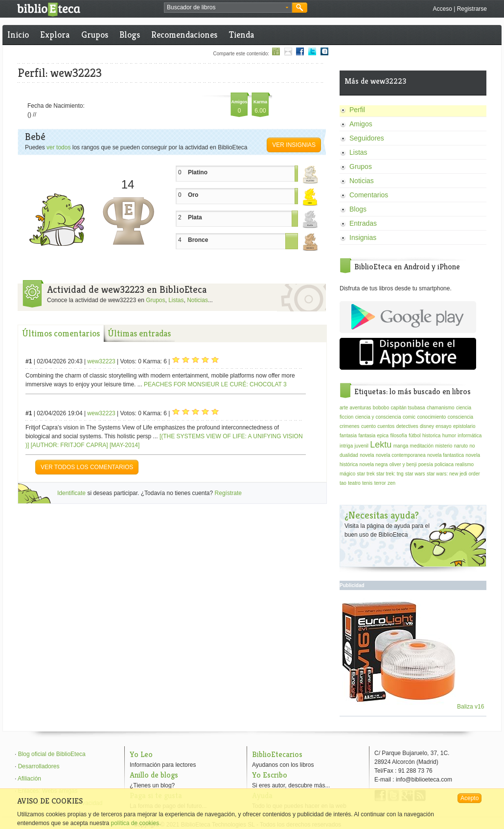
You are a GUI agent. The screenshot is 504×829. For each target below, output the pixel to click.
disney (427, 426)
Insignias (363, 237)
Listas (176, 300)
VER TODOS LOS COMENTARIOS (87, 467)
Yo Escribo (270, 775)
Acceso (442, 9)
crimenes (350, 426)
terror (380, 483)
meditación (422, 446)
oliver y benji (403, 464)
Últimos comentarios (61, 333)
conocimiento (431, 417)
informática (470, 436)
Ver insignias (294, 145)
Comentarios (369, 195)
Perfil (357, 110)
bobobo (381, 408)
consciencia (460, 417)
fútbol (414, 436)
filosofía (398, 436)
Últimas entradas (139, 333)
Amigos (361, 124)
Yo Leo (141, 754)
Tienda (241, 35)
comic (409, 417)
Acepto (470, 798)
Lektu (381, 445)
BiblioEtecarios (277, 754)
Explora (55, 35)
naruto (461, 446)
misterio (444, 446)
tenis (367, 483)
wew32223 (101, 361)
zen (391, 483)
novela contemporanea (401, 455)
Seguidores (367, 138)
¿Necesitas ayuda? (382, 515)
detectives (407, 426)
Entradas (363, 223)
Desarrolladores (39, 766)
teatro (354, 483)
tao (343, 483)
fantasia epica (373, 436)
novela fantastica (446, 455)
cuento (368, 426)
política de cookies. (136, 823)
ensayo (443, 426)
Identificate (71, 493)
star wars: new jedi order (453, 474)
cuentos (386, 426)
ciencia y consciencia (378, 417)
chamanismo (441, 408)
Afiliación (29, 779)
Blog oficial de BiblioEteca (52, 754)
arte (344, 408)
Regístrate (228, 493)
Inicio (18, 35)
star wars (415, 474)
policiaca (444, 464)
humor (449, 436)
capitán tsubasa (408, 408)
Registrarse (472, 9)
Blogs (130, 35)
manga (401, 446)
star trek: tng (390, 474)
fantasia (348, 436)
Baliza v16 (413, 707)
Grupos (95, 35)
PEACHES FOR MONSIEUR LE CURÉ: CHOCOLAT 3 (215, 384)
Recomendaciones (184, 35)
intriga (346, 446)
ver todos (58, 147)
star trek (366, 474)
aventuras (361, 408)
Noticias (197, 300)
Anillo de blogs (154, 775)
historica (431, 436)
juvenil (362, 446)
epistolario (464, 426)
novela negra (374, 464)
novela (367, 455)
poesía (426, 464)
